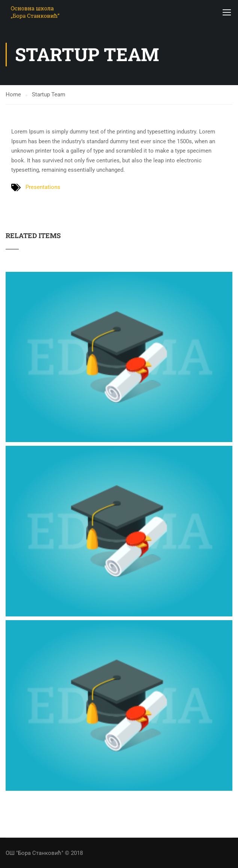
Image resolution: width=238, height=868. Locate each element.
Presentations (43, 187)
